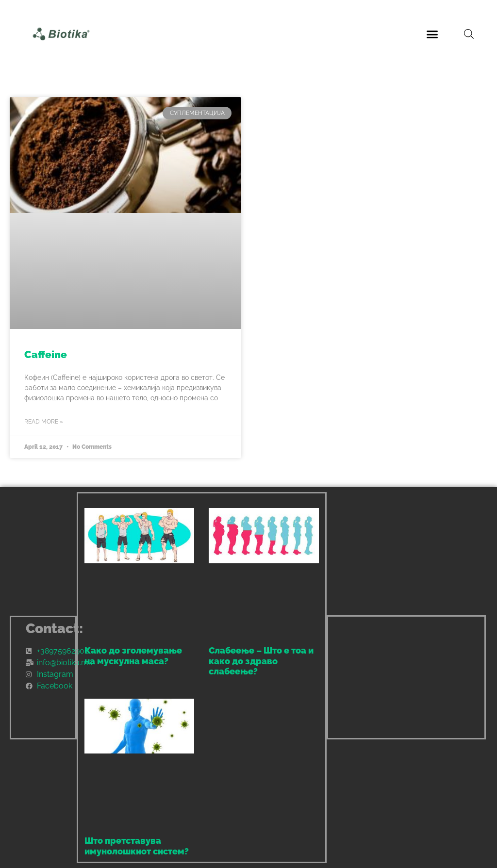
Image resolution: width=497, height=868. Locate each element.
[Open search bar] (469, 34)
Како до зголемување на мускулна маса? (133, 656)
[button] (432, 34)
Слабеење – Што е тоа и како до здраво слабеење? (261, 661)
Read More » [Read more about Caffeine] (44, 422)
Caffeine (46, 354)
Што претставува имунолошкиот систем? (137, 846)
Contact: (55, 629)
